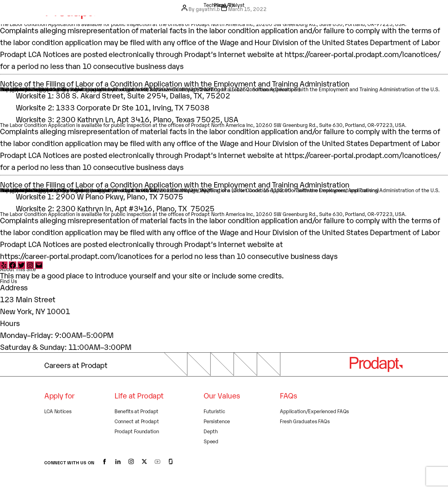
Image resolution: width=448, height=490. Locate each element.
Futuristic (214, 411)
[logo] (376, 364)
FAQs (288, 395)
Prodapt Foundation (137, 431)
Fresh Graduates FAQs (305, 421)
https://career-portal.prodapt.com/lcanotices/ (363, 54)
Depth (211, 431)
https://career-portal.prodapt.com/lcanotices (76, 256)
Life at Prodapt (139, 395)
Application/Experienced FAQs (314, 411)
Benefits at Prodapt (136, 411)
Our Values (222, 395)
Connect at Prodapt (137, 421)
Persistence (217, 421)
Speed (211, 441)
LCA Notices (58, 411)
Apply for (59, 395)
